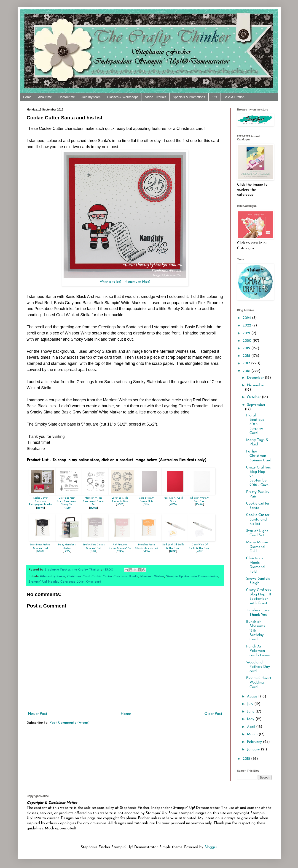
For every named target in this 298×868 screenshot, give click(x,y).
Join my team (91, 97)
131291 (147, 505)
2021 (247, 333)
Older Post (213, 714)
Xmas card (93, 582)
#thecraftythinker (53, 577)
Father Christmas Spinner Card (259, 456)
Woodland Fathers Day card (258, 667)
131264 (67, 551)
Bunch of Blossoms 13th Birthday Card (255, 631)
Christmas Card (78, 577)
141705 (120, 505)
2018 (247, 356)
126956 (120, 551)
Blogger (211, 847)
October (254, 397)
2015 (247, 759)
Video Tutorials (156, 97)
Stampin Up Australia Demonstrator (192, 577)
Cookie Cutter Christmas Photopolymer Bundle (40, 501)
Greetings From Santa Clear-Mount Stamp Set (67, 501)
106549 (200, 505)
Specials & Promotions (189, 97)
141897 (200, 551)
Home (27, 97)
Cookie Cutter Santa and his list (258, 519)
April (252, 727)
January (254, 750)
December (256, 378)
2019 (247, 348)
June (251, 712)
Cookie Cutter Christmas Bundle (115, 577)
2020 (248, 341)
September (256, 405)
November (256, 385)
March (253, 734)
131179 (93, 551)
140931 (40, 551)
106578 (173, 505)
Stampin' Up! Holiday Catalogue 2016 (56, 582)
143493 (40, 508)
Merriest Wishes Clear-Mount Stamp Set (94, 501)
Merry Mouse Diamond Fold (257, 547)
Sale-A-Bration (234, 97)
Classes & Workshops (123, 97)
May (251, 719)
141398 (146, 551)
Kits (214, 97)
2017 (247, 363)
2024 (247, 318)
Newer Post (38, 714)
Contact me (67, 97)
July (251, 704)
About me (45, 97)
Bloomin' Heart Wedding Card (259, 683)
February (255, 742)
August (254, 697)
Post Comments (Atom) (70, 723)
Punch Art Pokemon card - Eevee (258, 651)
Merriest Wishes (152, 577)
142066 (94, 508)
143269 (67, 508)
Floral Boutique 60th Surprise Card (255, 424)
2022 (247, 326)
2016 (247, 371)
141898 (173, 551)
